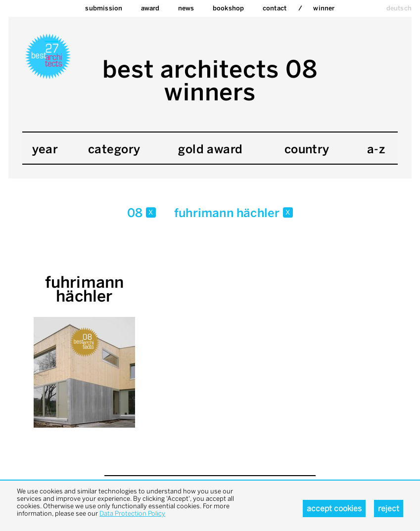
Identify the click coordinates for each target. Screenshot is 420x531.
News (186, 8)
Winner (324, 8)
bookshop (229, 8)
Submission (104, 8)
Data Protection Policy (132, 513)
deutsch (399, 8)
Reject (389, 509)
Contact (275, 8)
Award (150, 8)
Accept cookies (334, 509)
